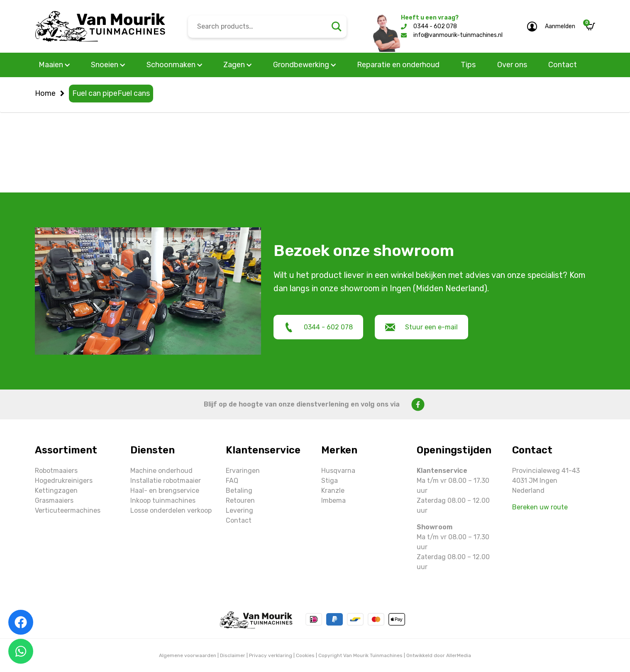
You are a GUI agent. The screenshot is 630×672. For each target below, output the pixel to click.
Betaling (239, 491)
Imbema (333, 500)
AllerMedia (459, 655)
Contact (563, 65)
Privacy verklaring (271, 655)
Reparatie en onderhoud (398, 65)
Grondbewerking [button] (304, 65)
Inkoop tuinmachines (163, 500)
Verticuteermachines (68, 510)
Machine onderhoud (161, 471)
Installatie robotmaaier (166, 481)
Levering (239, 510)
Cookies (305, 655)
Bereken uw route (540, 507)
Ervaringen (243, 471)
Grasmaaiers (54, 500)
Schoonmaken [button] (174, 65)
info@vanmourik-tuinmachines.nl (458, 35)
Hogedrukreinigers (64, 481)
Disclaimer (233, 655)
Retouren (240, 500)
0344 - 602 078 (435, 26)
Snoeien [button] (108, 65)
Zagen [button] (237, 65)
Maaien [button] (54, 65)
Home (45, 93)
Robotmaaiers (56, 471)
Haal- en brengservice (165, 491)
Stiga (330, 481)
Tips (468, 65)
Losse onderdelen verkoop (171, 510)
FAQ (232, 481)
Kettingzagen (56, 491)
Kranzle (333, 491)
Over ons (512, 65)
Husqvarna (338, 471)
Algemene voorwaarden (188, 655)
